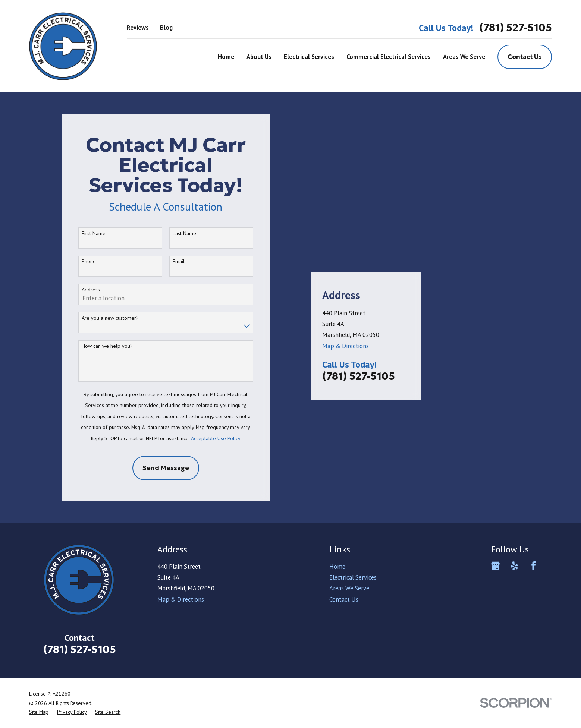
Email (179, 261)
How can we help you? (107, 346)
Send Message (166, 468)
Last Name (184, 234)
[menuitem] (39, 712)
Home (337, 567)
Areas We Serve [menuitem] (464, 57)
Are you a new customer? (110, 318)
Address (91, 290)
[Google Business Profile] (495, 566)
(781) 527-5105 (516, 28)
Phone (89, 261)
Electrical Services (353, 577)
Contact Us (525, 57)
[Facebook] (533, 566)
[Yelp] (514, 566)
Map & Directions (346, 328)
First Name (94, 234)
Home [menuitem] (226, 57)
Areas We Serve (349, 588)
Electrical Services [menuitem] (309, 57)
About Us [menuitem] (259, 57)
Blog (166, 28)
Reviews (138, 28)
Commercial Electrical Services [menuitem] (389, 57)
